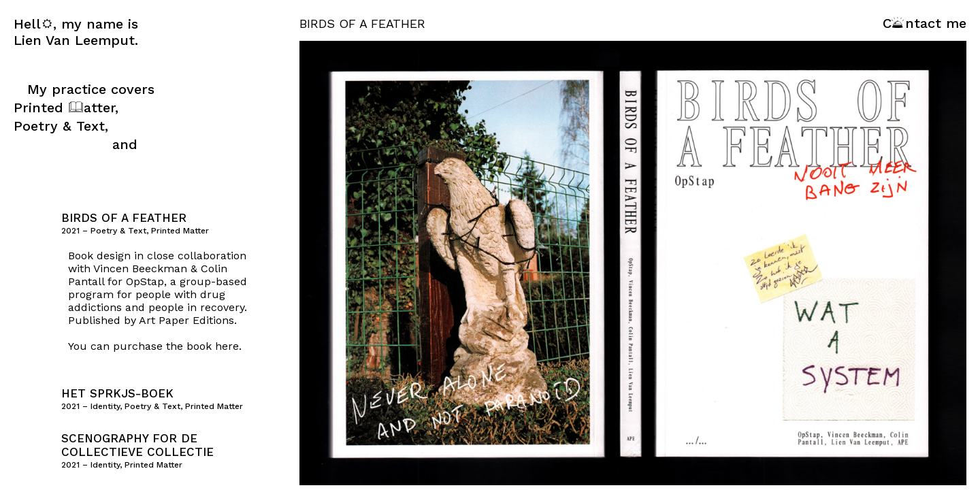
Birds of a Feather (124, 218)
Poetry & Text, (61, 126)
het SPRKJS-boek (117, 393)
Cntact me (925, 23)
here (227, 346)
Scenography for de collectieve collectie (137, 445)
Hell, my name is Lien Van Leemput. (76, 32)
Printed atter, (66, 108)
